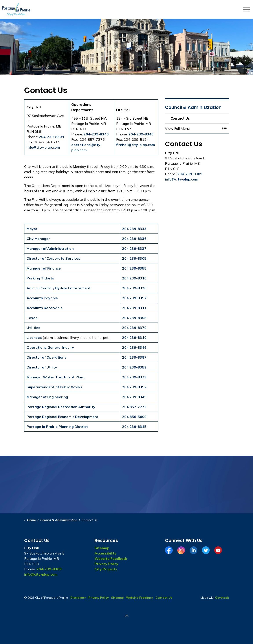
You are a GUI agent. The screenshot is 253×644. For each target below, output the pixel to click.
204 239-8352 (134, 387)
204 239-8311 (134, 308)
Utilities (33, 328)
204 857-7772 (134, 407)
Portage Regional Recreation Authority (61, 407)
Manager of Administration (50, 248)
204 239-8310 (134, 278)
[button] (192, 128)
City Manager (38, 239)
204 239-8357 (134, 298)
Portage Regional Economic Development (63, 417)
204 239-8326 (134, 288)
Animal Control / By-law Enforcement (59, 288)
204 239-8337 (134, 248)
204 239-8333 (134, 229)
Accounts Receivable (45, 308)
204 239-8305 (134, 258)
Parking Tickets (40, 278)
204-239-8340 (141, 134)
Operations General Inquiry (50, 347)
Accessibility (105, 553)
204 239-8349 (134, 397)
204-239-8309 (51, 137)
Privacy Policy (106, 564)
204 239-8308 (134, 318)
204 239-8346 (134, 347)
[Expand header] (246, 9)
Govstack (222, 598)
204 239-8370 (134, 328)
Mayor (32, 229)
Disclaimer (78, 598)
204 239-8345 (134, 427)
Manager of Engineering (47, 397)
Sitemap (102, 548)
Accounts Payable (42, 298)
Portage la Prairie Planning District (57, 427)
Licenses (34, 338)
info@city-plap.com (43, 147)
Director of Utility (42, 367)
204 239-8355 (134, 268)
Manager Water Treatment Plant (56, 377)
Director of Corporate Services (53, 258)
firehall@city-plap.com (136, 145)
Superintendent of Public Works (54, 387)
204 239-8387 (134, 357)
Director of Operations (47, 357)
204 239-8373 (134, 377)
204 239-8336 (134, 239)
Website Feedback (111, 558)
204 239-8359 (134, 367)
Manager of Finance (44, 268)
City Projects (106, 569)
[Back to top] (126, 616)
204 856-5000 (134, 417)
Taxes (32, 318)
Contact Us (164, 598)
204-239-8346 (96, 134)
